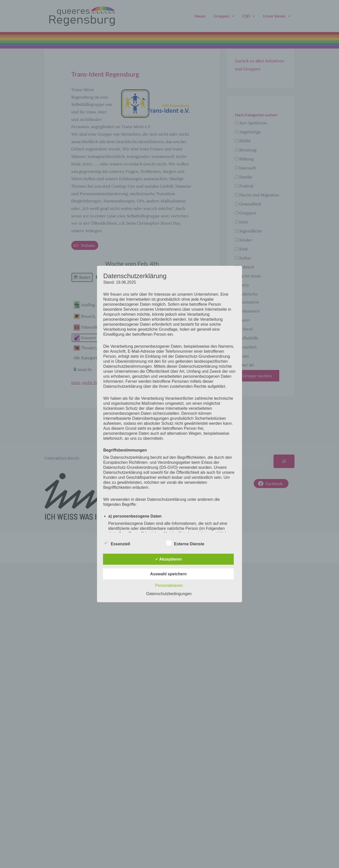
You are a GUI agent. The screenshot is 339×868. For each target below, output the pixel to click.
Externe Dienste (185, 543)
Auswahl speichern (168, 574)
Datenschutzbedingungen (169, 594)
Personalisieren (169, 585)
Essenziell (117, 543)
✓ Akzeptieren (168, 559)
